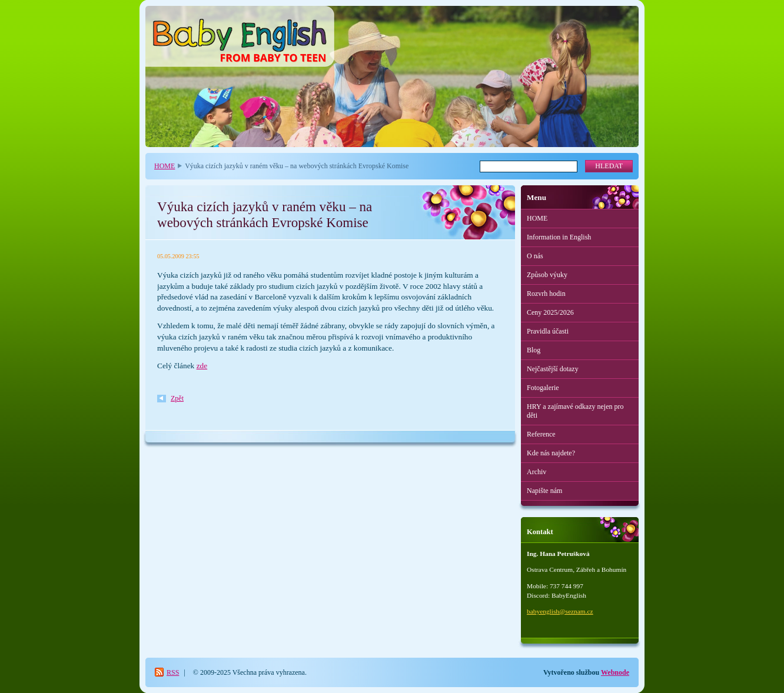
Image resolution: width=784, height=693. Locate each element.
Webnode (615, 672)
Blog (534, 350)
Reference (541, 434)
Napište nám (544, 491)
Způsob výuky (547, 275)
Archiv (536, 472)
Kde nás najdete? (551, 453)
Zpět (177, 398)
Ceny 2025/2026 (550, 312)
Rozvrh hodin (546, 294)
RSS (173, 672)
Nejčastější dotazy (553, 369)
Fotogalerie (543, 388)
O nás (535, 256)
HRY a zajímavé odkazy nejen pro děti (575, 411)
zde (202, 366)
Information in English (559, 237)
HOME (165, 166)
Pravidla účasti (548, 331)
